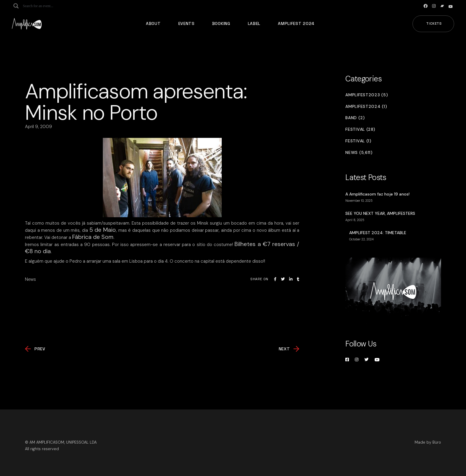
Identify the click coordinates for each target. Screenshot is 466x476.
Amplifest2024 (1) (366, 107)
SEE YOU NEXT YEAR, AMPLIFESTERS (380, 213)
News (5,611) (359, 153)
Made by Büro (428, 442)
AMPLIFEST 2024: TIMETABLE (378, 233)
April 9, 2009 (38, 127)
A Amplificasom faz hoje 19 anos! (377, 194)
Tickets (434, 23)
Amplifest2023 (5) (367, 95)
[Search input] (46, 6)
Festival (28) (360, 129)
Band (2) (355, 118)
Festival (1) (358, 141)
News (30, 279)
